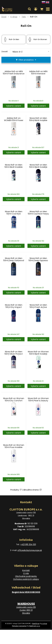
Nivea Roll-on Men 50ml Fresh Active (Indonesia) (38, 307)
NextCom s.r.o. (35, 626)
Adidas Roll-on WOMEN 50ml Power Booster (14, 120)
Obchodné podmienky (26, 576)
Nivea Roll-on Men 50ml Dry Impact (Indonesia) (14, 307)
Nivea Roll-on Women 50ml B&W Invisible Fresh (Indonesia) (38, 354)
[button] (29, 9)
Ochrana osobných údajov (26, 579)
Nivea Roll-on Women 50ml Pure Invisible (14, 446)
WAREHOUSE (26, 604)
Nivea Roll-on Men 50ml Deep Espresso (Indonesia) (38, 260)
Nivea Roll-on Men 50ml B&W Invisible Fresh (14, 167)
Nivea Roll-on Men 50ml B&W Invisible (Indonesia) (38, 120)
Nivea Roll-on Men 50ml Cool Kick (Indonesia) (14, 214)
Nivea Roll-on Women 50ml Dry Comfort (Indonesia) (14, 401)
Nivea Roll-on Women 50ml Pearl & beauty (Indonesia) (38, 401)
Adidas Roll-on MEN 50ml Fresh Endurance (14, 73)
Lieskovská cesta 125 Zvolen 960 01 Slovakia (26, 610)
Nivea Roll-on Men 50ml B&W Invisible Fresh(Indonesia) (38, 167)
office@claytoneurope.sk (30, 550)
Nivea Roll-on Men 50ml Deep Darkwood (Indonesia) (14, 260)
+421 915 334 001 (28, 544)
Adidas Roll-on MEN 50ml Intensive (38, 73)
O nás (26, 573)
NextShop (36, 624)
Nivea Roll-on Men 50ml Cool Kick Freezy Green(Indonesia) (38, 214)
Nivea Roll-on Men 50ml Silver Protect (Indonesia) (14, 354)
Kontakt (26, 570)
